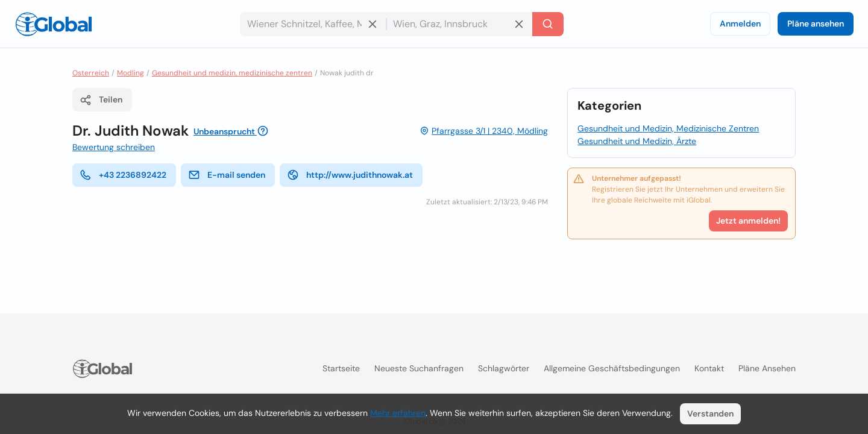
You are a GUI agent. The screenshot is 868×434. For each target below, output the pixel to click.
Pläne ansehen (816, 24)
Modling (131, 73)
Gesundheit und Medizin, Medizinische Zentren (668, 128)
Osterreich (91, 73)
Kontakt (709, 368)
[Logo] (54, 24)
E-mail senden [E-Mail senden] (227, 175)
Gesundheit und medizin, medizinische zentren (232, 73)
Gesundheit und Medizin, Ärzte (637, 141)
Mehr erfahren (398, 413)
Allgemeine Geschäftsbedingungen (612, 368)
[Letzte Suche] (548, 24)
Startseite (341, 368)
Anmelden (740, 24)
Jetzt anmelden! (748, 221)
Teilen (101, 100)
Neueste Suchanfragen (419, 368)
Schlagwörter (504, 368)
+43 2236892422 (123, 175)
